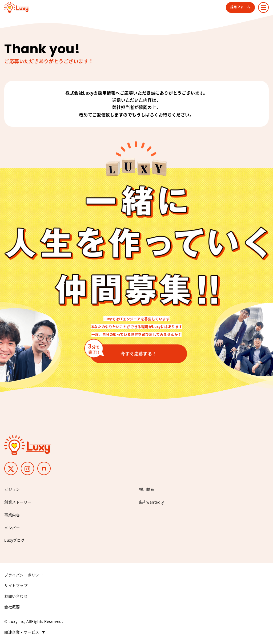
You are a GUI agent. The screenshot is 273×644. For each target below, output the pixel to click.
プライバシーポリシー (24, 575)
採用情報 (147, 489)
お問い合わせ (16, 596)
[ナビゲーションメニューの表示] (263, 7)
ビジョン (12, 489)
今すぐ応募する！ (124, 351)
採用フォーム (240, 7)
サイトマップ (16, 585)
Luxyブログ (15, 540)
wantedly (155, 502)
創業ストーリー (18, 502)
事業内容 (12, 515)
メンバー (12, 528)
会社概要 (12, 607)
